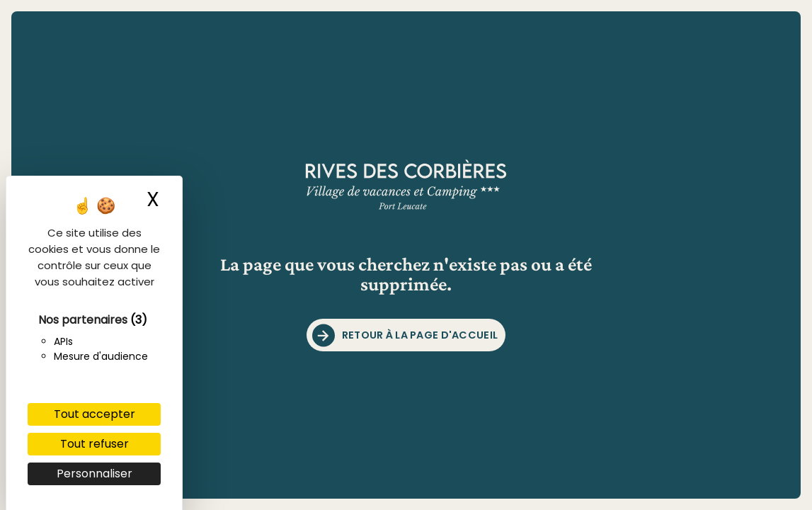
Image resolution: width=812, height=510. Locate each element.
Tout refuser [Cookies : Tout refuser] (95, 444)
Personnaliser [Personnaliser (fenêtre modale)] (95, 474)
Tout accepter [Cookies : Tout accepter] (95, 414)
